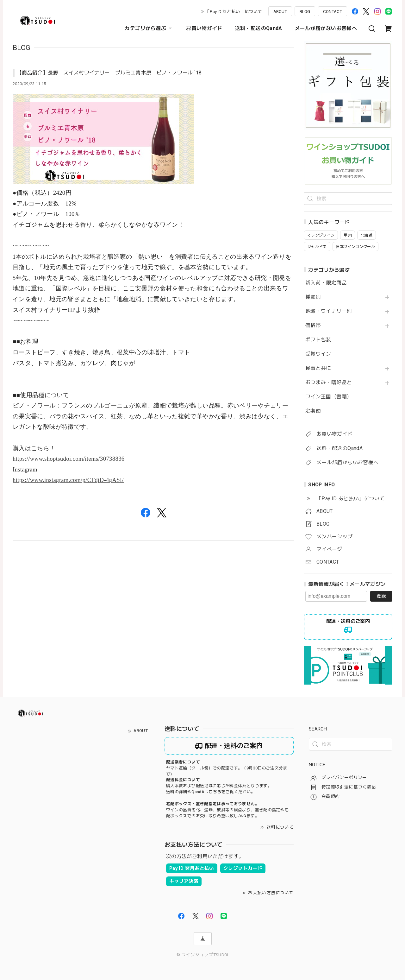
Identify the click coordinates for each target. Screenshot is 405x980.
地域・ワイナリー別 (329, 311)
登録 (381, 596)
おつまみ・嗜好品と (329, 383)
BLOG (305, 11)
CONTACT (333, 11)
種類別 (313, 297)
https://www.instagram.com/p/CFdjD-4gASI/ (68, 480)
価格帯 (313, 326)
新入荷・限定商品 (326, 283)
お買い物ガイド (204, 28)
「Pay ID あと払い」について (234, 11)
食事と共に (318, 368)
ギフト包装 (318, 340)
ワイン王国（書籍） (329, 397)
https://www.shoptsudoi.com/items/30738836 (69, 459)
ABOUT (280, 11)
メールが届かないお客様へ (326, 28)
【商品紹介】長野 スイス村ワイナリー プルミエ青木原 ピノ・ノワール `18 (109, 73)
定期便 (313, 411)
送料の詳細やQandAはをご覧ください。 (211, 792)
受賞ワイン (318, 354)
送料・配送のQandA (259, 28)
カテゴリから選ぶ (149, 28)
